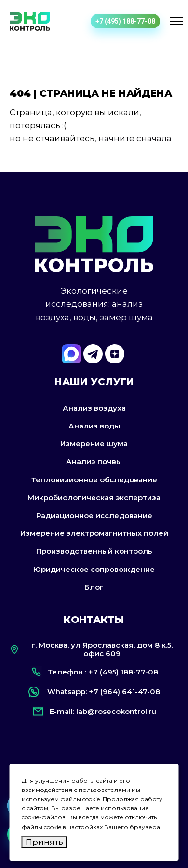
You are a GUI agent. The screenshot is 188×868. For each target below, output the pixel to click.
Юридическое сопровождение (94, 569)
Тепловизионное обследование (94, 480)
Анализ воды (94, 426)
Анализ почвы (94, 461)
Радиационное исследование (94, 515)
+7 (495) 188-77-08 (125, 21)
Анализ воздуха (94, 408)
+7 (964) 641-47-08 (124, 692)
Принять (44, 842)
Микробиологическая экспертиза (94, 498)
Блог (94, 587)
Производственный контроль (94, 551)
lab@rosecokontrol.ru (116, 711)
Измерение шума (94, 444)
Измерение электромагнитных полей (94, 533)
